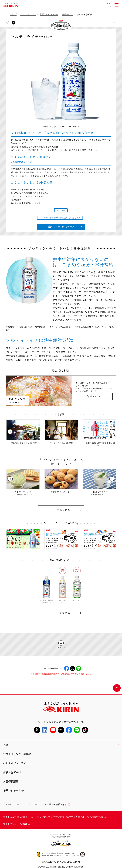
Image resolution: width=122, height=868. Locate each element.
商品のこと (68, 14)
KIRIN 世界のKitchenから (61, 25)
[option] (23, 432)
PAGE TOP (61, 644)
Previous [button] (10, 432)
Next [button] (112, 432)
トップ (13, 14)
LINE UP (61, 210)
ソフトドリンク (28, 14)
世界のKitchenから (49, 14)
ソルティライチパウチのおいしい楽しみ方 (61, 218)
